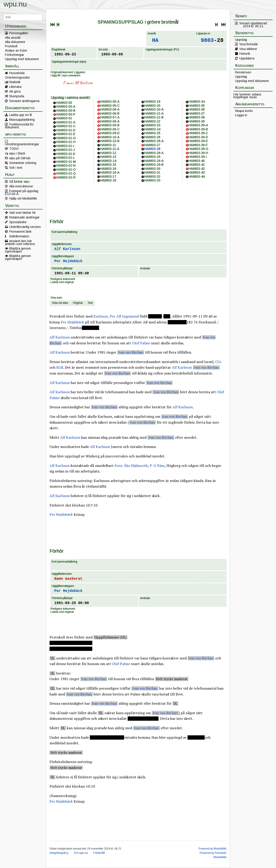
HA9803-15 (108, 165)
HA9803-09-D (110, 133)
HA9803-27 (152, 145)
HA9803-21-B (154, 117)
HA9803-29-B (154, 165)
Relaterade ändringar (24, 217)
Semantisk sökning (23, 163)
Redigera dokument (63, 279)
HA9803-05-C (110, 106)
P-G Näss (157, 466)
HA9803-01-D (66, 130)
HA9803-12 (108, 153)
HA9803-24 (152, 129)
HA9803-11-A (110, 149)
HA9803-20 (152, 106)
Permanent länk (20, 232)
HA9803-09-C (110, 129)
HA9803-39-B (198, 129)
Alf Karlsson (84, 83)
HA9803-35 (197, 106)
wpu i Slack (17, 153)
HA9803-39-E (198, 141)
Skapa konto (244, 111)
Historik (245, 54)
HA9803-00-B (66, 111)
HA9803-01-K (66, 154)
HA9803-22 (152, 121)
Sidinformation (19, 236)
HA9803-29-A (154, 161)
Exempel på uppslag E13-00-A (22, 192)
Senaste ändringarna (24, 101)
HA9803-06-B (110, 114)
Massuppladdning (22, 120)
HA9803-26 (152, 137)
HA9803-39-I (198, 157)
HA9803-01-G (66, 138)
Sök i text (16, 168)
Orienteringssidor (17, 77)
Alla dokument (15, 42)
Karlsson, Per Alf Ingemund (116, 316)
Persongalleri (19, 33)
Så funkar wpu (19, 182)
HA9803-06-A (110, 109)
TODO (14, 149)
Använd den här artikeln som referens (20, 242)
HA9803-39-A (198, 125)
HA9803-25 (152, 133)
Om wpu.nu (81, 853)
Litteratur (16, 87)
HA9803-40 (197, 161)
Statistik (15, 82)
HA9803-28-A (154, 153)
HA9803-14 (108, 161)
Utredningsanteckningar (22, 144)
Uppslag (241, 40)
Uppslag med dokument (22, 59)
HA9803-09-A (110, 121)
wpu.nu (15, 4)
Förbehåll (99, 853)
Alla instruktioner (21, 186)
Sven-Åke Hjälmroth (131, 466)
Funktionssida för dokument (19, 126)
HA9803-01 (64, 118)
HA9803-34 (197, 102)
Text (90, 303)
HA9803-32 (152, 177)
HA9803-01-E (66, 134)
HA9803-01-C (66, 126)
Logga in (241, 115)
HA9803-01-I (65, 146)
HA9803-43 (197, 173)
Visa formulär (249, 44)
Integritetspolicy (59, 853)
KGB (60, 367)
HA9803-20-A (154, 109)
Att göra (15, 91)
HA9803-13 (108, 157)
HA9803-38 (197, 117)
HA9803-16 (108, 169)
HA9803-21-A (154, 114)
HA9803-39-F (198, 145)
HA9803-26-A (154, 141)
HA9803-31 (152, 173)
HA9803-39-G (198, 149)
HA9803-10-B (110, 141)
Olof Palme (141, 343)
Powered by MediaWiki (213, 849)
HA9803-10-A (110, 137)
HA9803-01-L (65, 158)
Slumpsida (17, 96)
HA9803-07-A (110, 117)
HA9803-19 (152, 102)
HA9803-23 (152, 125)
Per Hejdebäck (68, 261)
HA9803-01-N (66, 166)
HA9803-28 (152, 149)
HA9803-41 (197, 165)
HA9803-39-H (198, 153)
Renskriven (243, 72)
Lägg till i (65, 75)
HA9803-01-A (66, 122)
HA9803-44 (197, 177)
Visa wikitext (248, 49)
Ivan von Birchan (131, 352)
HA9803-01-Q (66, 173)
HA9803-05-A (110, 102)
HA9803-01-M (66, 162)
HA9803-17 (108, 177)
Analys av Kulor (16, 50)
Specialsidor (18, 222)
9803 (207, 40)
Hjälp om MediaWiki (23, 198)
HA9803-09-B (110, 125)
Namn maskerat (68, 579)
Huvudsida (17, 73)
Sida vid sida (60, 303)
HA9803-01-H (66, 142)
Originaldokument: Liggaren (68, 72)
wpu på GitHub (20, 158)
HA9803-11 (108, 145)
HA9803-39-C (198, 133)
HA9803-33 (152, 180)
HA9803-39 (197, 121)
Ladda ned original (62, 282)
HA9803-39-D (198, 137)
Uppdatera (247, 58)
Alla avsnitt (13, 38)
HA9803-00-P (66, 114)
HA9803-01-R (66, 177)
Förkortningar (15, 55)
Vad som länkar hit (22, 213)
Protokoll (11, 46)
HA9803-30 (152, 169)
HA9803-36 (197, 109)
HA (155, 40)
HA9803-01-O (66, 170)
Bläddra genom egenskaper (18, 250)
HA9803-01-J (65, 150)
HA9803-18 (108, 180)
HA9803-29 (152, 157)
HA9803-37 (197, 114)
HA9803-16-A (110, 173)
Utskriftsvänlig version (25, 227)
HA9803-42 (197, 169)
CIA (218, 362)
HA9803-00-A (66, 107)
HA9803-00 (64, 103)
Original (78, 303)
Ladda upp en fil (20, 115)
